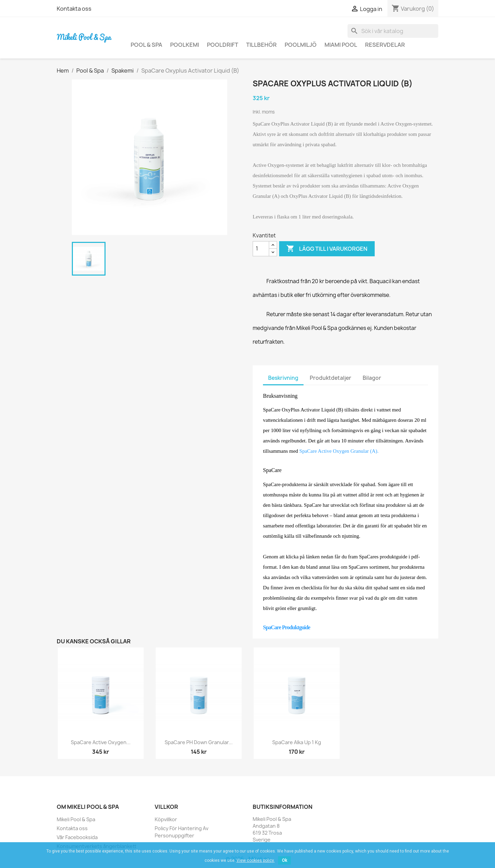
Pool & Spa (146, 45)
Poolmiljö (301, 45)
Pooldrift (223, 45)
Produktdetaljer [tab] (331, 378)
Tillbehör (261, 45)
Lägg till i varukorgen (327, 249)
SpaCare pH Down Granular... (199, 742)
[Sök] (393, 31)
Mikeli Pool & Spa (76, 819)
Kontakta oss (74, 9)
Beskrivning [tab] (283, 378)
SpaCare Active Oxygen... (101, 742)
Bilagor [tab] (372, 378)
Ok (284, 860)
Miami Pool (341, 45)
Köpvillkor (166, 819)
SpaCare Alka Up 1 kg (297, 742)
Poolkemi (185, 45)
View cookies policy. (256, 860)
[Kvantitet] (261, 249)
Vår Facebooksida (77, 837)
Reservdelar (385, 45)
